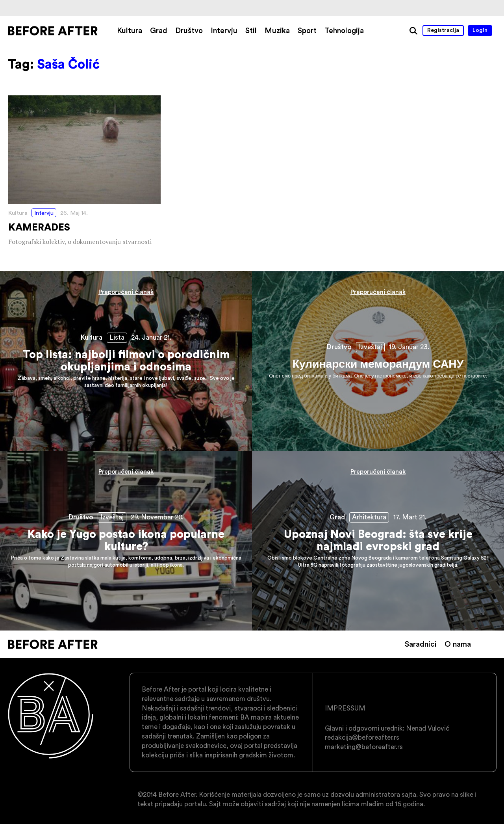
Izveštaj (370, 347)
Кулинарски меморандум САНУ (378, 361)
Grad (159, 30)
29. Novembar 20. (157, 517)
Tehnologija (344, 30)
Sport (307, 30)
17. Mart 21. (410, 517)
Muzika (277, 30)
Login (480, 30)
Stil (251, 30)
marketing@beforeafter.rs (364, 747)
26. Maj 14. (74, 213)
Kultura (130, 30)
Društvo (189, 30)
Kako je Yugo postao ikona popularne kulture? (126, 541)
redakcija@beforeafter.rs (362, 737)
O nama (458, 644)
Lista (117, 337)
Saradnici (421, 644)
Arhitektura (369, 517)
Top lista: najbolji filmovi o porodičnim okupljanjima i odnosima (126, 361)
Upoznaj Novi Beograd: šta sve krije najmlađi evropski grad (378, 541)
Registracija (443, 30)
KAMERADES (84, 171)
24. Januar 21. (151, 337)
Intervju (224, 30)
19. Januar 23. (409, 347)
